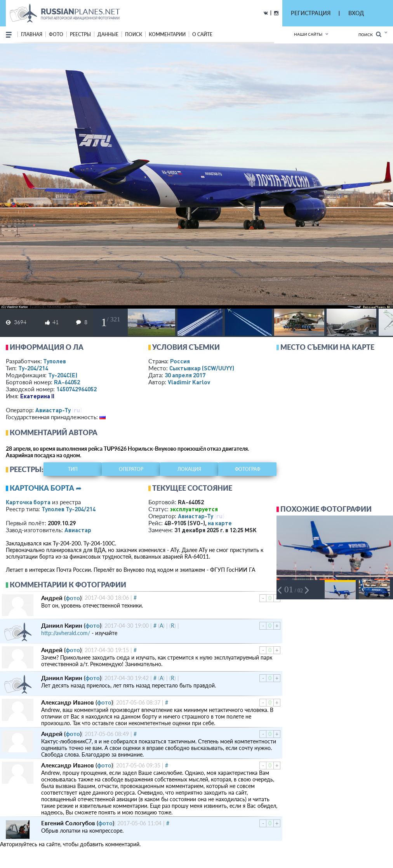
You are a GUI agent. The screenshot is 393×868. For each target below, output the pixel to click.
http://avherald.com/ (66, 633)
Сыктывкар (202, 368)
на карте (220, 523)
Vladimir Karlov (189, 382)
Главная (32, 34)
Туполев (55, 361)
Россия (180, 361)
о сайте (202, 34)
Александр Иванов (68, 702)
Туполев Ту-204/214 (69, 509)
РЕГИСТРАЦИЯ (311, 13)
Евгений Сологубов (68, 823)
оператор (131, 469)
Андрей (52, 598)
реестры (80, 34)
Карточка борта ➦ (46, 488)
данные (108, 34)
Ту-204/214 (33, 368)
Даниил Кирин (62, 625)
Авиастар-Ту (53, 410)
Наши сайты (308, 34)
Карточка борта (28, 502)
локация (189, 469)
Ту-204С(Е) (63, 375)
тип (73, 469)
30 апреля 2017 (185, 375)
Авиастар (78, 530)
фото (56, 34)
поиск (134, 34)
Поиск (370, 34)
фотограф (248, 469)
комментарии (167, 34)
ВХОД (356, 13)
